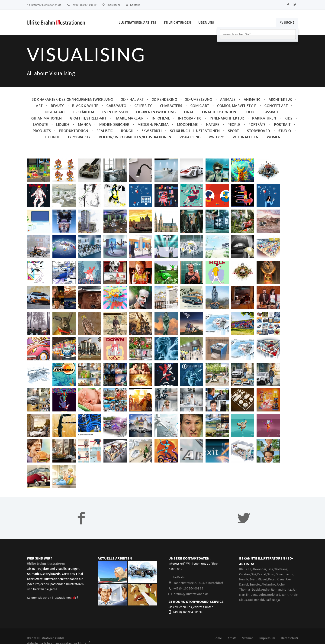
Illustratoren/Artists (137, 22)
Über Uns (206, 22)
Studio (285, 131)
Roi (250, 600)
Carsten (245, 574)
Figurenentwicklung (156, 112)
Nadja (276, 600)
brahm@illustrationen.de (44, 5)
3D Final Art (132, 99)
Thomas (245, 589)
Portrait (282, 125)
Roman (276, 589)
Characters (171, 106)
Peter (272, 579)
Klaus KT (245, 569)
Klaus (281, 579)
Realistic (105, 131)
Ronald (259, 600)
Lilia (270, 569)
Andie (294, 595)
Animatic (252, 99)
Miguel (262, 579)
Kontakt (133, 5)
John (262, 595)
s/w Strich (152, 131)
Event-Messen (115, 112)
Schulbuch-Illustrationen (195, 131)
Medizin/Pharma (153, 125)
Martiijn (244, 595)
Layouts (41, 125)
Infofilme (161, 118)
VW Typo (217, 137)
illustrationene (64, 598)
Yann (285, 595)
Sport (233, 131)
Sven (253, 579)
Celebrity (143, 106)
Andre (265, 589)
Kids (288, 118)
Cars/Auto (116, 106)
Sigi (254, 574)
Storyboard (259, 131)
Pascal (262, 574)
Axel (289, 579)
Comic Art (200, 106)
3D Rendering (164, 99)
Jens (254, 595)
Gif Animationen (47, 118)
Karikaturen (264, 118)
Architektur (280, 99)
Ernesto (255, 584)
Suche (287, 22)
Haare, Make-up (129, 118)
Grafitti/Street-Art (88, 118)
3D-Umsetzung (198, 99)
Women (274, 137)
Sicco (271, 574)
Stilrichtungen (177, 22)
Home (218, 638)
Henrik (244, 579)
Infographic (190, 118)
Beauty (57, 106)
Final (189, 112)
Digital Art (55, 112)
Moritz (287, 589)
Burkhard (274, 595)
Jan (295, 589)
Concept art (276, 106)
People (234, 125)
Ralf (268, 600)
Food (249, 112)
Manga (84, 125)
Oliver (280, 574)
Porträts (257, 125)
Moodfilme (187, 125)
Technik (52, 137)
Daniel (244, 584)
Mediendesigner (114, 125)
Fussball (271, 112)
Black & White (85, 106)
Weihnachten (246, 137)
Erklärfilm (84, 112)
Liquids (63, 125)
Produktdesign (74, 131)
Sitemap (248, 638)
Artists (232, 638)
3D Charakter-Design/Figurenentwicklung (72, 99)
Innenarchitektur (227, 118)
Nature (213, 125)
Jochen (281, 584)
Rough (127, 131)
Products (42, 131)
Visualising (190, 137)
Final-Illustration (219, 112)
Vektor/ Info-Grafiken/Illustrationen (135, 137)
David (256, 589)
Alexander (259, 569)
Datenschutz (290, 638)
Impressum (111, 5)
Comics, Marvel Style (237, 106)
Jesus (289, 574)
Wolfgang (281, 569)
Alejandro (268, 584)
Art (39, 106)
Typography (79, 137)
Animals (228, 99)
